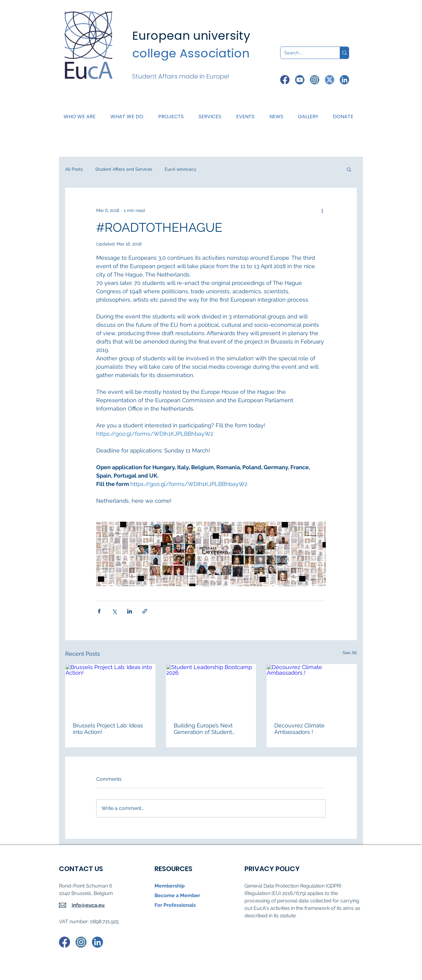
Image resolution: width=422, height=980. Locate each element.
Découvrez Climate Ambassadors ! (299, 729)
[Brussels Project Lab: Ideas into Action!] (110, 690)
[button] (129, 117)
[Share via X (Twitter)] (114, 611)
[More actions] (322, 210)
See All (350, 653)
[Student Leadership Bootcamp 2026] (211, 690)
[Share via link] (145, 611)
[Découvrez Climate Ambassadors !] (312, 690)
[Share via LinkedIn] (130, 611)
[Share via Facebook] (99, 611)
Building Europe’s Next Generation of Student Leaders (203, 729)
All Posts (74, 169)
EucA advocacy (181, 169)
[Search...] (305, 53)
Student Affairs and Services (124, 169)
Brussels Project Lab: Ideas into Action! (108, 729)
